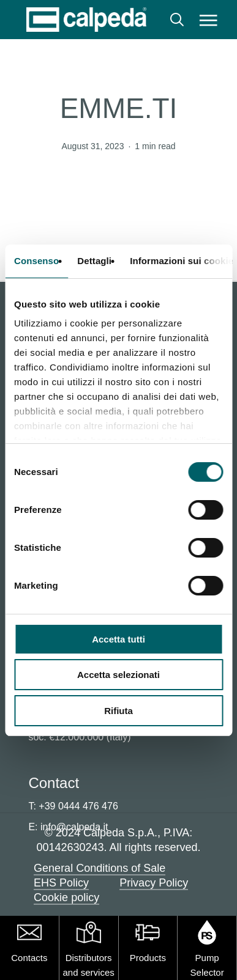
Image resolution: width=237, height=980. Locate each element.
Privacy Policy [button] (154, 883)
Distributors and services (89, 965)
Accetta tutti (118, 639)
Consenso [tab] (36, 261)
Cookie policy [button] (66, 897)
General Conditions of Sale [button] (100, 868)
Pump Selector (207, 965)
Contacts (29, 958)
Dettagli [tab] (94, 261)
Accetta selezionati (118, 675)
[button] (209, 20)
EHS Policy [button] (61, 883)
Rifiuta (118, 711)
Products (148, 958)
